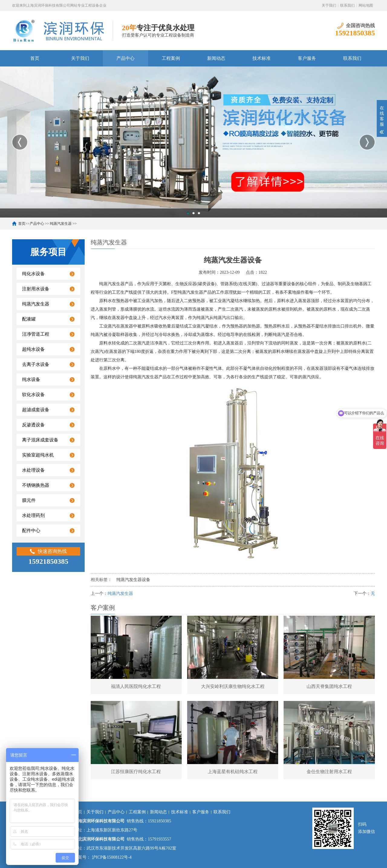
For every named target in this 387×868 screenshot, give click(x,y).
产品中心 (125, 58)
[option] (193, 142)
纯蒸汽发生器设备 (133, 580)
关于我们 (329, 5)
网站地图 (366, 5)
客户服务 (307, 58)
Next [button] (367, 142)
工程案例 (171, 58)
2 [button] (193, 213)
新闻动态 (216, 58)
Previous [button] (20, 142)
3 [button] (199, 213)
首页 (35, 58)
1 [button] (188, 213)
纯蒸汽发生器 (61, 224)
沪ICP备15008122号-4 (111, 857)
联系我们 (347, 5)
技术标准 (262, 58)
